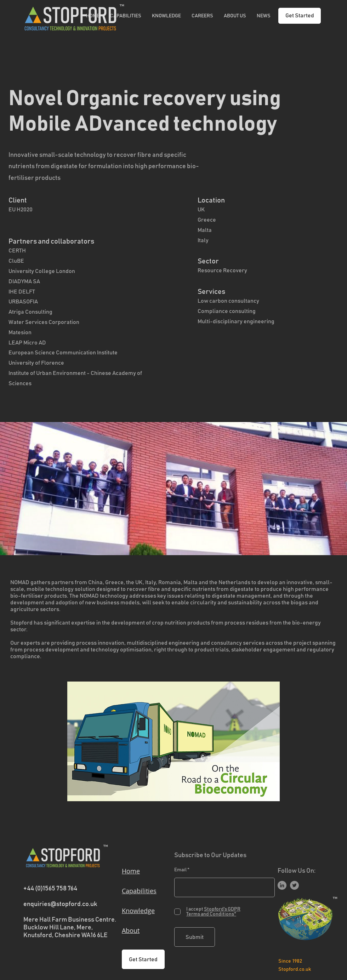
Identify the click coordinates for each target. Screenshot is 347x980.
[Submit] (195, 937)
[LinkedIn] (282, 885)
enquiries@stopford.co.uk (60, 904)
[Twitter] (294, 885)
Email (180, 870)
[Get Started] (300, 16)
